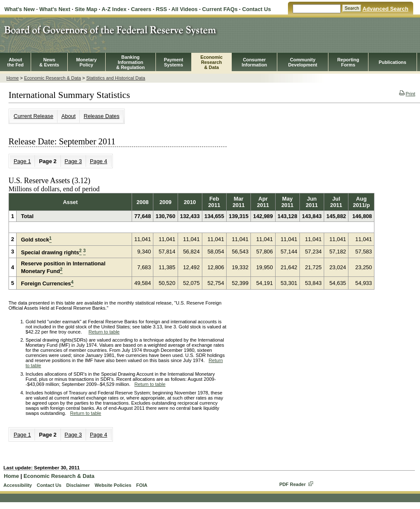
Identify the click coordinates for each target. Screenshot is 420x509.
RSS (161, 9)
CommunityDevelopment (302, 62)
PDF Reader (293, 484)
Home (13, 78)
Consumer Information (254, 62)
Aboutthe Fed (16, 62)
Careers (141, 9)
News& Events (49, 62)
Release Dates (101, 116)
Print (407, 94)
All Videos (184, 9)
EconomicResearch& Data (211, 62)
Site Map (86, 9)
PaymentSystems (174, 62)
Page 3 (73, 161)
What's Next (55, 9)
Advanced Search (385, 9)
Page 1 (22, 161)
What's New (19, 9)
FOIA (142, 485)
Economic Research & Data (52, 78)
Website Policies (113, 485)
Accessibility (18, 485)
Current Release (33, 116)
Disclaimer (78, 485)
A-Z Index (114, 9)
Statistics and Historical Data (115, 78)
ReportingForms (348, 62)
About (68, 116)
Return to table (104, 332)
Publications (393, 62)
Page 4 (99, 161)
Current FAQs (220, 9)
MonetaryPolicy (86, 62)
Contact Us (256, 9)
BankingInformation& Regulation (131, 62)
